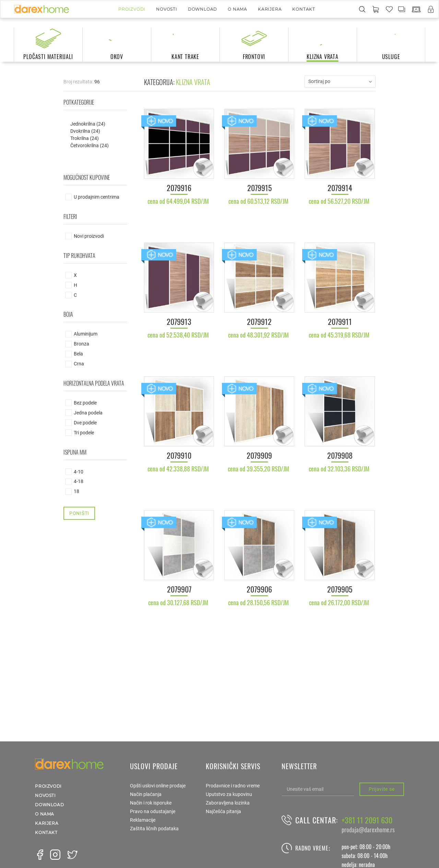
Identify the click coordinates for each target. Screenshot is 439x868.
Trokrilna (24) (85, 138)
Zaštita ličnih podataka (154, 829)
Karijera (270, 9)
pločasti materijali (48, 57)
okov (117, 57)
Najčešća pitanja (223, 811)
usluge (391, 57)
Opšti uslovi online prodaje (158, 786)
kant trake (185, 57)
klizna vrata (323, 57)
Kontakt (304, 9)
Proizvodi (132, 9)
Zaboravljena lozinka (228, 803)
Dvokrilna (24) (85, 131)
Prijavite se (382, 789)
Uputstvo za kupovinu (229, 794)
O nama (238, 9)
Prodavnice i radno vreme (233, 786)
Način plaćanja (146, 794)
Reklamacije (143, 820)
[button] (376, 10)
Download (203, 9)
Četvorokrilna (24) (90, 145)
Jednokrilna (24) (88, 124)
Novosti (167, 9)
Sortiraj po (340, 81)
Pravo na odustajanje (153, 811)
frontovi (254, 57)
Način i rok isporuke (151, 803)
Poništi (79, 513)
